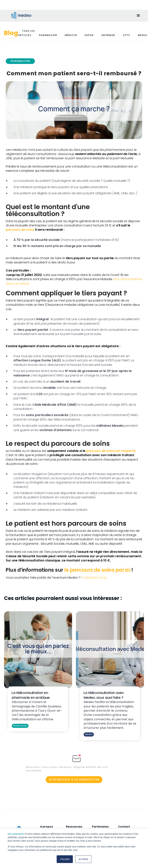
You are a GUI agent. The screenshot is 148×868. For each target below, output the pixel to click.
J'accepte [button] (65, 859)
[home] (19, 16)
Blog (11, 33)
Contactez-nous (94, 578)
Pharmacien (48, 35)
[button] (138, 16)
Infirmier (108, 35)
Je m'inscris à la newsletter (74, 780)
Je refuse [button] (83, 859)
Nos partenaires (16, 834)
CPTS (126, 35)
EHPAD (89, 35)
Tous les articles (26, 33)
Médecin (71, 35)
